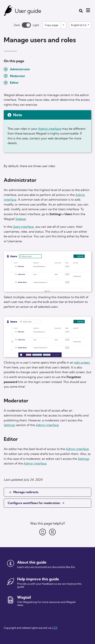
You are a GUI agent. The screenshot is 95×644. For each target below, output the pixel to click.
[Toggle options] (63, 25)
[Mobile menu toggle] (88, 10)
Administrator (20, 69)
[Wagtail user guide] (8, 11)
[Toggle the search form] (81, 11)
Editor (14, 83)
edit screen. (82, 362)
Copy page (52, 25)
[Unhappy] (52, 532)
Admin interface (50, 129)
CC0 (55, 628)
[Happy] (43, 532)
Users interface (23, 227)
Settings (9, 425)
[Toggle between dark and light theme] (26, 25)
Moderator (18, 76)
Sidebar (21, 219)
